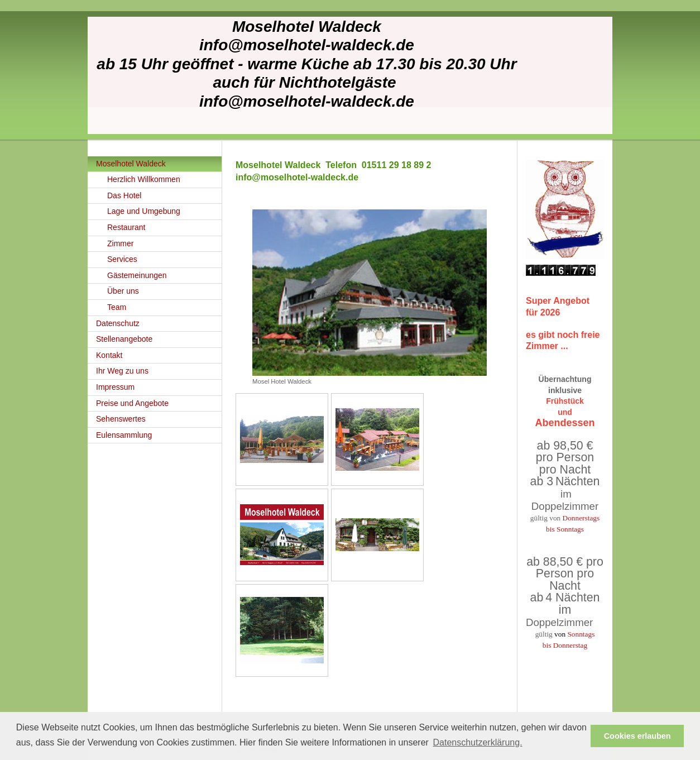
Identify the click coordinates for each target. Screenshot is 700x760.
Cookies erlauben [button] (637, 736)
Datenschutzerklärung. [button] (477, 742)
